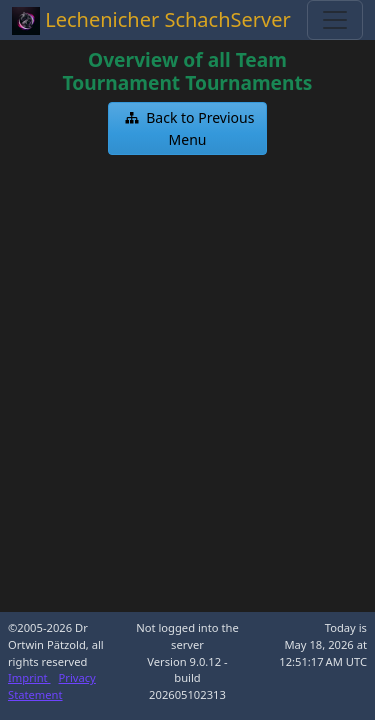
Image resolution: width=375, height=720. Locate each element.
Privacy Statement (52, 686)
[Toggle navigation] (335, 20)
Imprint (29, 677)
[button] (188, 128)
